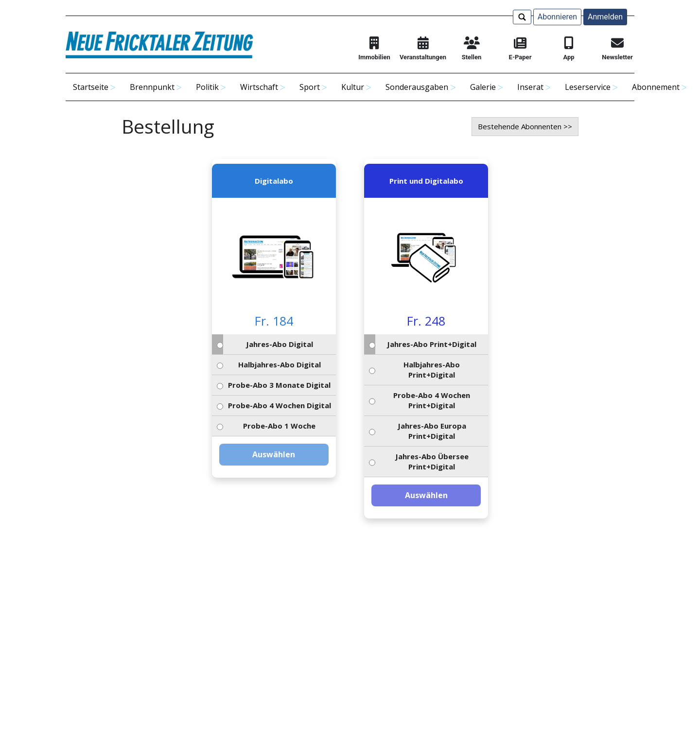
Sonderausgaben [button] (417, 87)
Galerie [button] (483, 87)
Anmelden (605, 17)
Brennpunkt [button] (152, 87)
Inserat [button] (530, 87)
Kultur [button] (353, 87)
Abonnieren (557, 17)
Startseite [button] (91, 87)
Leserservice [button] (588, 87)
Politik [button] (207, 87)
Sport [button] (310, 87)
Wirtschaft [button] (259, 87)
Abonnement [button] (656, 87)
